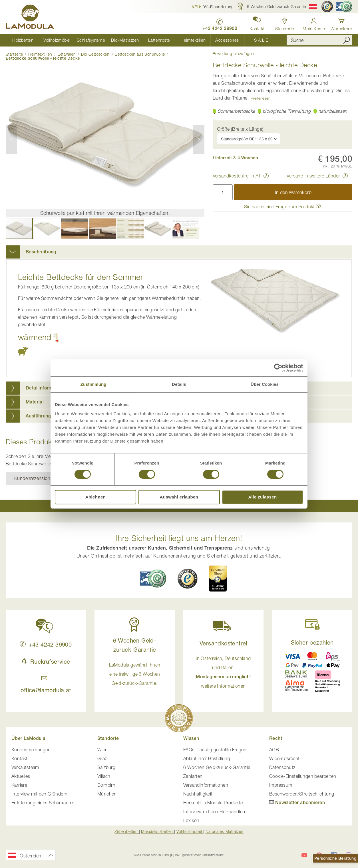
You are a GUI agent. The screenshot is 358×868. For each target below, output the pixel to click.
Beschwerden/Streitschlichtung (302, 794)
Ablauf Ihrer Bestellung (207, 758)
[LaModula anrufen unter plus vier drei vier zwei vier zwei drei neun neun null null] (220, 23)
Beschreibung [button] (41, 252)
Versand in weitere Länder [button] (313, 176)
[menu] (142, 40)
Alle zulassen (262, 497)
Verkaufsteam (25, 767)
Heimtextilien (40, 54)
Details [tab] (179, 384)
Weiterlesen (261, 98)
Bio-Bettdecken (95, 54)
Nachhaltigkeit (198, 794)
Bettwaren (67, 54)
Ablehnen (96, 497)
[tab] (179, 252)
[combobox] (319, 40)
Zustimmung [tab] (93, 384)
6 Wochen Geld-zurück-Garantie (217, 767)
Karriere (19, 785)
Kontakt (20, 758)
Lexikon (191, 820)
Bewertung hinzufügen (233, 54)
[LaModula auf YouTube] (304, 855)
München (107, 794)
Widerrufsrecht (284, 758)
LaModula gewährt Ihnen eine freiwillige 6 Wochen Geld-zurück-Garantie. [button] (135, 674)
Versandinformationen (206, 785)
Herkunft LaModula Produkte (213, 803)
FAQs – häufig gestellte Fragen (215, 750)
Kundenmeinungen (31, 750)
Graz (102, 758)
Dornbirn (106, 785)
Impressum (281, 785)
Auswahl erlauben (179, 497)
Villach (104, 776)
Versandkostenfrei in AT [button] (237, 176)
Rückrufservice (46, 662)
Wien (103, 750)
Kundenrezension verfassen (43, 478)
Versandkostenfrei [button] (223, 643)
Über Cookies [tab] (265, 384)
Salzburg (106, 767)
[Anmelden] (314, 23)
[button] (213, 7)
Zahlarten (193, 776)
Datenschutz (282, 767)
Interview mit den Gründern (39, 794)
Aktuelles (21, 776)
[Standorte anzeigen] (285, 23)
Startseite (14, 54)
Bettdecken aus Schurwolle (140, 54)
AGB (274, 750)
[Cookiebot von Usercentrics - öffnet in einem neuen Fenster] (278, 368)
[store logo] (30, 18)
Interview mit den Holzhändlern (215, 812)
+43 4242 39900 (46, 644)
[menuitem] (23, 40)
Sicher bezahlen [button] (312, 642)
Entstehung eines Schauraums (43, 803)
